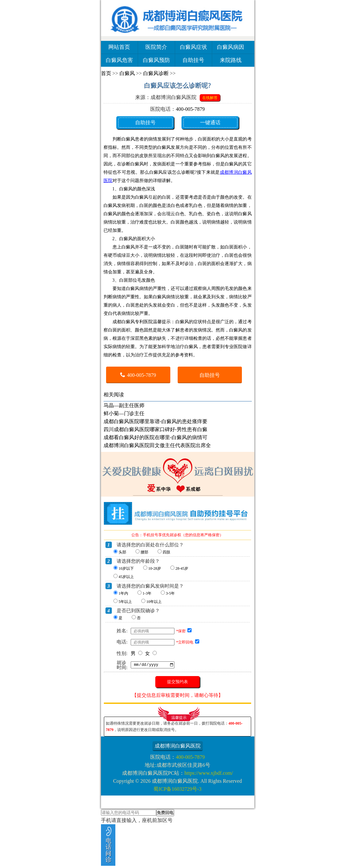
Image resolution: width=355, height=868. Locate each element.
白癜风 (127, 73)
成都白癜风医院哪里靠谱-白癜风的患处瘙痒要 (155, 421)
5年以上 (125, 602)
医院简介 (156, 47)
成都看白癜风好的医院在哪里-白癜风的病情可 (155, 437)
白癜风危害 (119, 60)
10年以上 (154, 602)
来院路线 (231, 60)
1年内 (123, 593)
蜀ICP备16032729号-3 (177, 789)
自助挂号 (193, 60)
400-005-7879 (190, 109)
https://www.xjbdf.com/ (209, 773)
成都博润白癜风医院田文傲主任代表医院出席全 (157, 445)
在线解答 (210, 98)
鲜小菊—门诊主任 (124, 413)
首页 (106, 73)
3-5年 (170, 593)
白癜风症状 (193, 47)
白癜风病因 (231, 47)
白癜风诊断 (156, 73)
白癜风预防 (156, 60)
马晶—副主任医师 (124, 405)
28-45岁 (182, 568)
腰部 (144, 552)
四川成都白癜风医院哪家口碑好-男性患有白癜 (155, 429)
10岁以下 (126, 568)
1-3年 (147, 593)
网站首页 (119, 47)
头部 (122, 552)
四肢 (166, 552)
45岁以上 (126, 577)
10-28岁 (155, 568)
